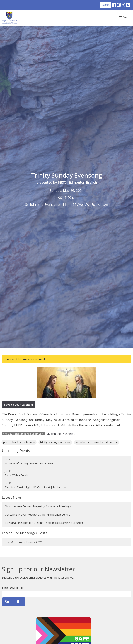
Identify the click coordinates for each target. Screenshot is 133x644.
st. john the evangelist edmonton (97, 442)
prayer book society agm (19, 442)
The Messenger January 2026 (24, 542)
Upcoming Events (16, 451)
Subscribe (14, 602)
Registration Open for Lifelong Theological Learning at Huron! (44, 523)
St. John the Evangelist (61, 434)
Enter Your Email (12, 587)
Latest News (12, 497)
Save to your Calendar (19, 405)
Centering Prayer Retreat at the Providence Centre (37, 514)
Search (106, 5)
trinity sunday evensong (55, 442)
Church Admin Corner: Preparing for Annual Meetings (38, 506)
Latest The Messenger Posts (24, 533)
